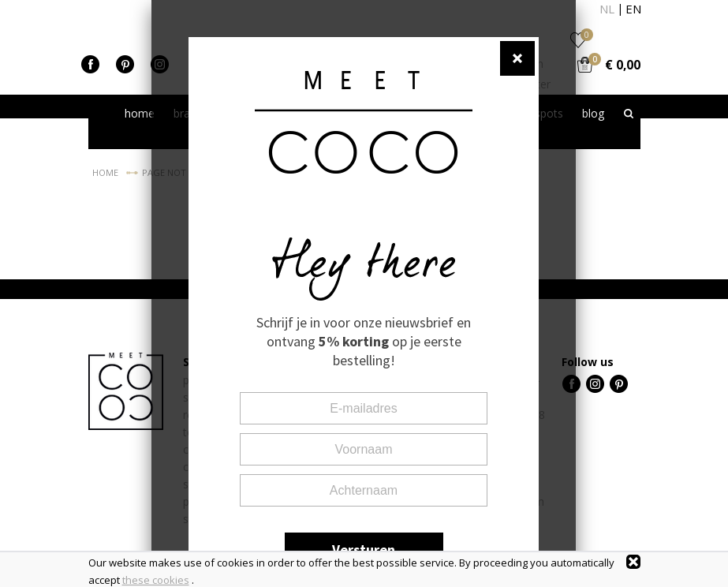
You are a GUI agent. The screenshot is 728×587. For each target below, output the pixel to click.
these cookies (156, 580)
